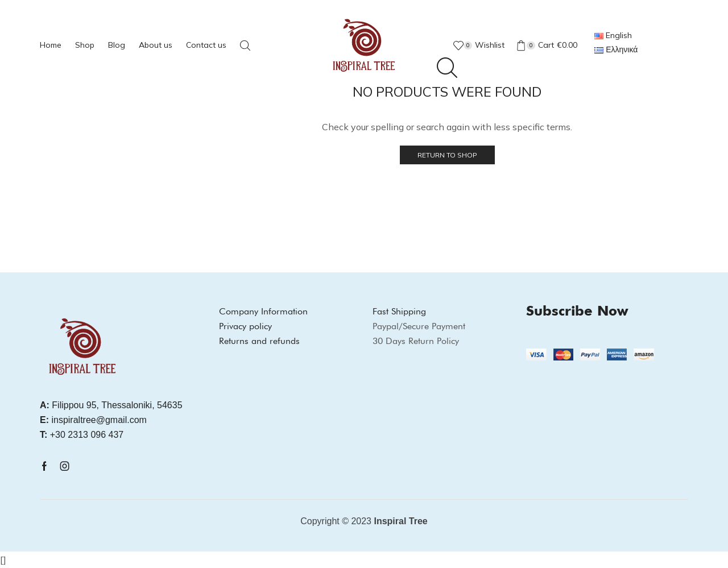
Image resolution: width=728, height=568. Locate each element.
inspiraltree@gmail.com (93, 420)
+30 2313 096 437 (82, 435)
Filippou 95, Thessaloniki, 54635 (111, 405)
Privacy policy (245, 326)
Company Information (263, 311)
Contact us (206, 45)
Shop (85, 45)
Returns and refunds (259, 341)
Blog (117, 45)
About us (156, 45)
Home (51, 45)
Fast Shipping (399, 311)
